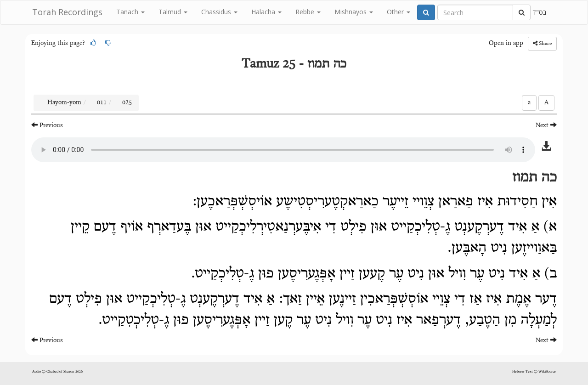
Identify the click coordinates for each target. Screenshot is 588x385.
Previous (47, 125)
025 (127, 103)
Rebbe (308, 12)
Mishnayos (354, 12)
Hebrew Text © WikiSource (534, 372)
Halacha (266, 12)
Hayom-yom (64, 103)
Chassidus (219, 12)
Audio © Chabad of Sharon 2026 (57, 372)
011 (102, 103)
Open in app (506, 44)
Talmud (173, 12)
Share (542, 43)
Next (546, 125)
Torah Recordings (67, 12)
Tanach (130, 12)
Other (399, 12)
